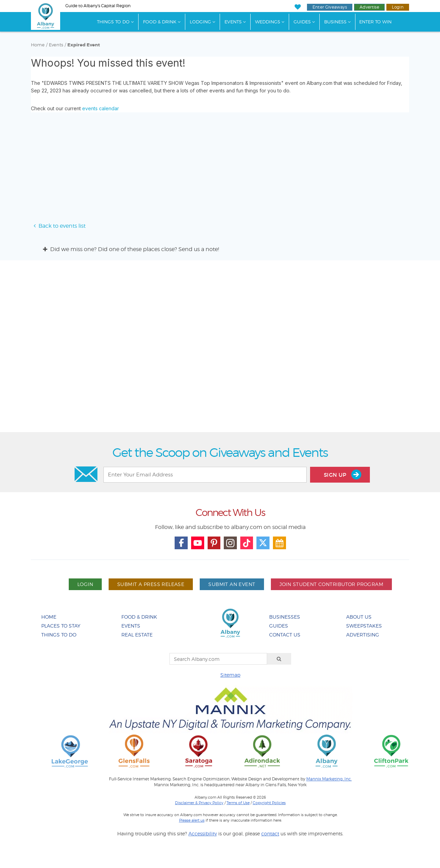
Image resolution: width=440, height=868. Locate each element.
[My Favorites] (298, 7)
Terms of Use (238, 803)
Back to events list (58, 226)
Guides (302, 22)
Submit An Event (232, 584)
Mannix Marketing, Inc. (329, 779)
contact (270, 833)
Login (398, 7)
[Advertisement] (220, 349)
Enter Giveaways (330, 7)
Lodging (200, 22)
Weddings (268, 22)
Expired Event (84, 45)
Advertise (369, 7)
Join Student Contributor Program (331, 584)
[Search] (279, 659)
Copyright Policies (269, 803)
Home (38, 45)
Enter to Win (375, 22)
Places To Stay (61, 626)
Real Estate (137, 635)
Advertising (363, 635)
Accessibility (203, 833)
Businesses (285, 617)
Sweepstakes (364, 626)
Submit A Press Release (151, 584)
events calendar (101, 108)
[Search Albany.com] (218, 659)
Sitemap (230, 675)
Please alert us (192, 820)
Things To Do (113, 22)
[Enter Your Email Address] (205, 475)
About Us (359, 617)
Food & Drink (160, 22)
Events (233, 22)
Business (335, 22)
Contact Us (285, 635)
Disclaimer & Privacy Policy (199, 803)
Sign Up (343, 475)
